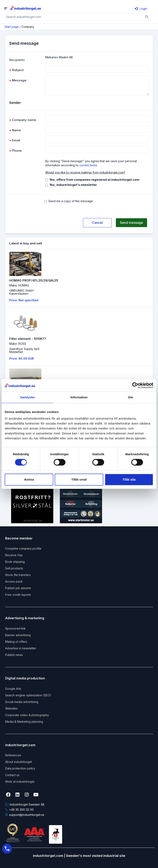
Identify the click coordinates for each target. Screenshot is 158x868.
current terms (88, 165)
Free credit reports (18, 595)
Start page (12, 27)
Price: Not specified (24, 300)
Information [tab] (79, 397)
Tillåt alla (129, 479)
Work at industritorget (20, 782)
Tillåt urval (79, 479)
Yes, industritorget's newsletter (73, 185)
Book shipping (15, 562)
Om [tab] (131, 397)
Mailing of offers (16, 642)
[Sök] (147, 17)
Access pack (14, 581)
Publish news (14, 655)
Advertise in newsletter (21, 648)
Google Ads (13, 689)
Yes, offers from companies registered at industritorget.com (94, 180)
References (13, 755)
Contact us (12, 775)
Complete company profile (23, 548)
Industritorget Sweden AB (25, 804)
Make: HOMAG (19, 285)
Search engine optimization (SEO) (28, 695)
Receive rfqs (14, 555)
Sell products (14, 568)
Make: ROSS (18, 344)
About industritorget (19, 762)
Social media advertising (22, 702)
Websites (11, 708)
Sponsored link (15, 628)
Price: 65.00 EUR (21, 358)
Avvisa (29, 479)
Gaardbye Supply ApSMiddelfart (24, 350)
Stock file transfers (18, 575)
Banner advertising (18, 635)
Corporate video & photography (27, 715)
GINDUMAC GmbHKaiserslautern (21, 292)
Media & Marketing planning (24, 722)
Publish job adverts (18, 588)
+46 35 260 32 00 (19, 810)
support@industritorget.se (25, 815)
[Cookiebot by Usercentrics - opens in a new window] (135, 385)
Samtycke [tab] (27, 397)
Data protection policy (20, 768)
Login (141, 9)
